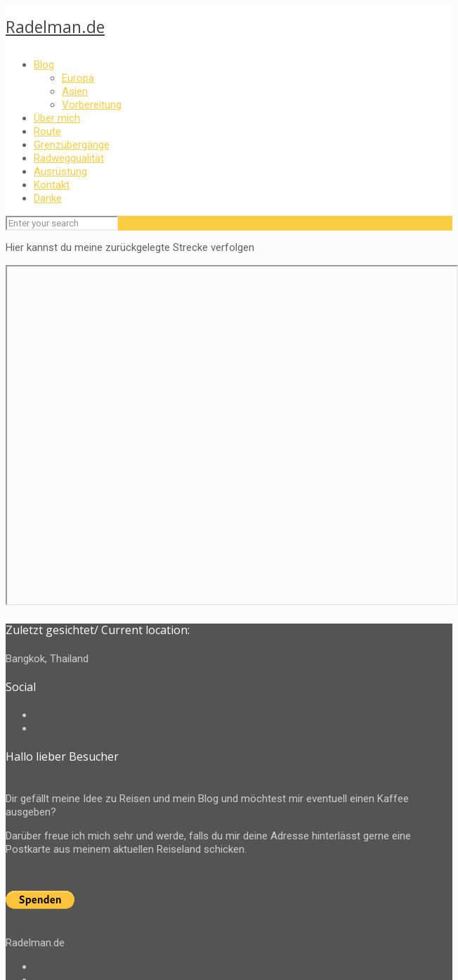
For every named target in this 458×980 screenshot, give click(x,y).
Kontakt (52, 185)
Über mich (57, 118)
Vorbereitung (92, 105)
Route (47, 131)
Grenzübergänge (72, 145)
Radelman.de (55, 27)
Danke (48, 198)
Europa (78, 78)
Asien (75, 91)
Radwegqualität (69, 158)
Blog (44, 65)
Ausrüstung (60, 172)
